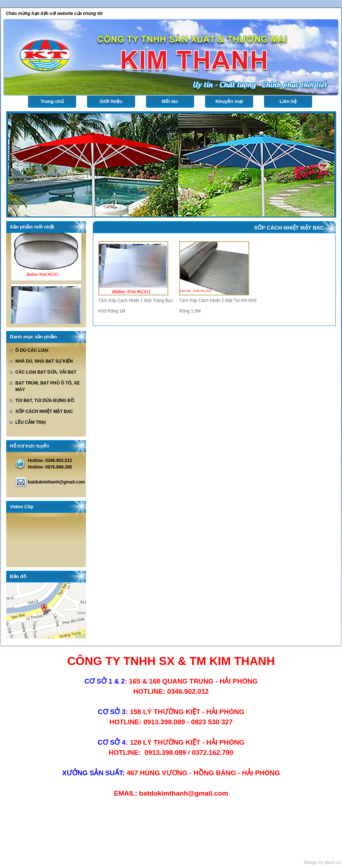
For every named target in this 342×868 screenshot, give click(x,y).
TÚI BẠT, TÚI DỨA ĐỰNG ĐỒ (45, 401)
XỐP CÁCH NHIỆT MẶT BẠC (44, 411)
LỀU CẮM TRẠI (31, 422)
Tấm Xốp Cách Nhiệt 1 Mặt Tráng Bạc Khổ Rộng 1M (135, 306)
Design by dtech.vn (322, 863)
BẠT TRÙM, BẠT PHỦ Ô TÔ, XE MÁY (48, 386)
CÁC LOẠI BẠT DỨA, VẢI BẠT (46, 372)
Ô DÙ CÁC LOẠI (32, 350)
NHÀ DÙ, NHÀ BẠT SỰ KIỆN (44, 361)
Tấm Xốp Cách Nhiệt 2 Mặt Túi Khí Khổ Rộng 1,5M (218, 306)
